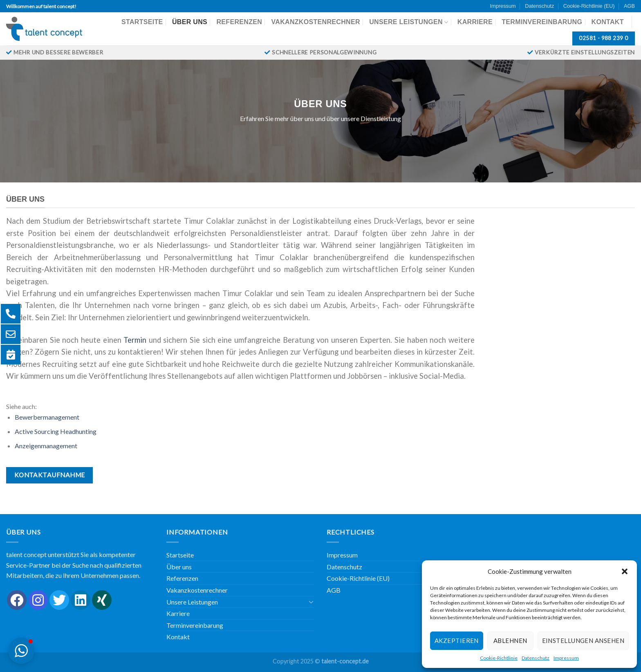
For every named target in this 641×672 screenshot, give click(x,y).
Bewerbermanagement (47, 417)
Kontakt (608, 22)
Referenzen (239, 22)
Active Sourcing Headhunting (56, 431)
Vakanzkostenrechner (315, 22)
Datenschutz (536, 658)
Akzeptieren (457, 641)
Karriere (475, 22)
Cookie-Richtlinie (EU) (589, 6)
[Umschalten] (311, 602)
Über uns (190, 22)
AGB (629, 6)
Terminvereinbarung (542, 22)
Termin (136, 340)
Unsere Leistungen (409, 22)
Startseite (142, 22)
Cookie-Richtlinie (499, 658)
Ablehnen (510, 641)
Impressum (566, 658)
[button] (625, 571)
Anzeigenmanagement (46, 446)
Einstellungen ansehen (583, 641)
